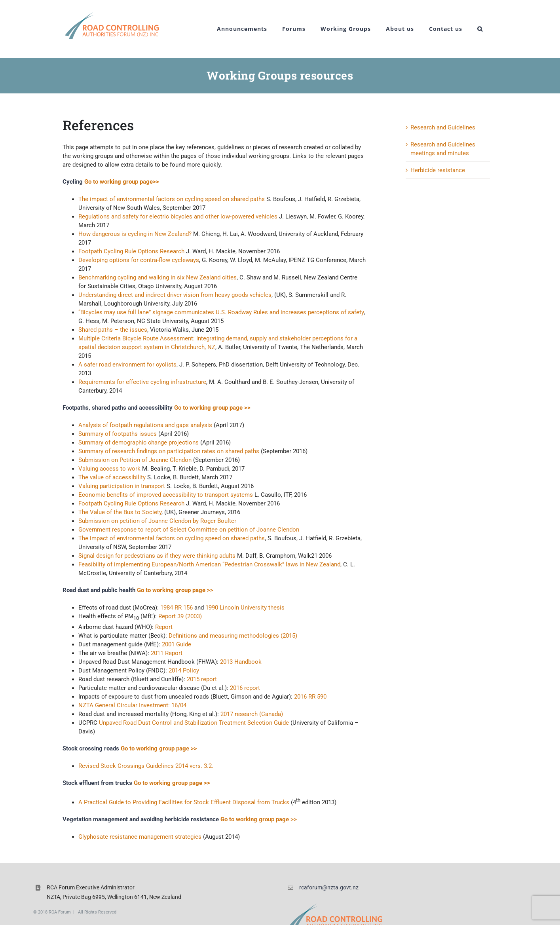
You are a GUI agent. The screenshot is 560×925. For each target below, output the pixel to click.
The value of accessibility (112, 477)
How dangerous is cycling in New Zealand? (135, 234)
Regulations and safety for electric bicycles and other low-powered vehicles (178, 217)
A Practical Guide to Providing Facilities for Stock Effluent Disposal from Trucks (184, 802)
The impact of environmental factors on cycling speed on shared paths (172, 199)
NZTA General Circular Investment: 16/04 (132, 705)
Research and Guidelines (443, 127)
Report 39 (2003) (180, 616)
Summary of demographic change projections (139, 443)
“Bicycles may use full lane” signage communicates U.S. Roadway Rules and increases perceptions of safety (221, 312)
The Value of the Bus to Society (120, 512)
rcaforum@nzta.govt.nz (329, 887)
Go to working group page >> (212, 408)
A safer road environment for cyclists (127, 365)
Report (164, 627)
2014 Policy (184, 670)
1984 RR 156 (177, 608)
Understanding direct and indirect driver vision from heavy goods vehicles (175, 295)
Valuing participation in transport (122, 486)
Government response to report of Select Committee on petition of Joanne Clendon (189, 530)
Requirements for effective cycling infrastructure (142, 382)
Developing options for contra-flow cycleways (139, 260)
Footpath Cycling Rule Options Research (131, 251)
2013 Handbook (241, 662)
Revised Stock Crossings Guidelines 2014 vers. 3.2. (146, 766)
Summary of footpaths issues (118, 434)
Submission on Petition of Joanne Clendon (135, 460)
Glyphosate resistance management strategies (140, 837)
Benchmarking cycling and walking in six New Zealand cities (158, 277)
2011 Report (167, 653)
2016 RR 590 (310, 697)
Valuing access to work (110, 469)
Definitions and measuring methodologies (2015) (233, 636)
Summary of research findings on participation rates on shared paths (169, 451)
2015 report (202, 679)
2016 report (245, 688)
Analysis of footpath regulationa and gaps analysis (145, 425)
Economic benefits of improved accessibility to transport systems (166, 495)
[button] (480, 29)
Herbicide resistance (438, 170)
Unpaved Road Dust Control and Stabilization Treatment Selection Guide (194, 723)
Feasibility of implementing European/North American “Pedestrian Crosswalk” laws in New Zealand (209, 564)
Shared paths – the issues (113, 330)
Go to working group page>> (122, 182)
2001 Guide (177, 644)
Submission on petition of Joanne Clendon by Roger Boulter (157, 521)
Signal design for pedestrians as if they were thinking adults (157, 556)
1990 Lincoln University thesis (245, 608)
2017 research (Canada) (252, 714)
